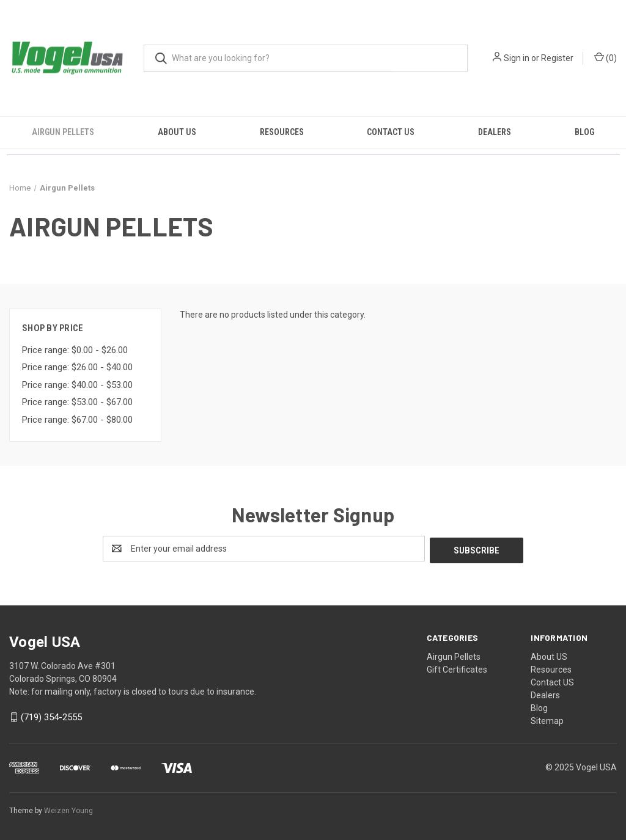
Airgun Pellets (63, 132)
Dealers (495, 132)
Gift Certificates (457, 668)
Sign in (517, 58)
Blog (584, 132)
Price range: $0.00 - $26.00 (75, 350)
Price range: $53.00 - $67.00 (77, 402)
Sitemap (547, 719)
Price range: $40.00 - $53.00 (77, 385)
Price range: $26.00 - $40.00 (77, 367)
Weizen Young (68, 809)
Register (557, 58)
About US (177, 132)
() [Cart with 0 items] (606, 57)
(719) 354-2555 (51, 716)
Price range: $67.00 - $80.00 (77, 420)
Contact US (391, 132)
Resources (282, 132)
